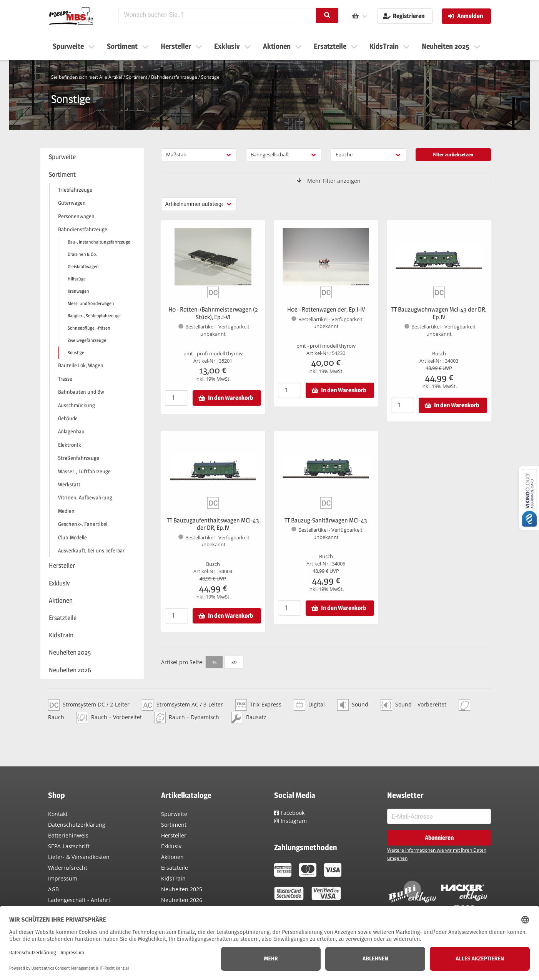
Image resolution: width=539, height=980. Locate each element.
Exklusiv (171, 846)
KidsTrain (173, 878)
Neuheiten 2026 (182, 900)
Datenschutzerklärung (77, 825)
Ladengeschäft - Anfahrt (79, 900)
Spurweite (174, 814)
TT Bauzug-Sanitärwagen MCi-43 (326, 520)
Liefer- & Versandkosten (79, 857)
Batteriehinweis (68, 835)
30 (234, 662)
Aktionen (172, 857)
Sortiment (137, 77)
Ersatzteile (175, 868)
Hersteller (174, 835)
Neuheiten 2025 (182, 889)
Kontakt (58, 814)
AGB (53, 889)
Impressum (63, 878)
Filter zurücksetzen (453, 154)
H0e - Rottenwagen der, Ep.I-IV (326, 309)
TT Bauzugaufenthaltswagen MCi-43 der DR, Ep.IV (213, 524)
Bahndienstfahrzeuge (174, 77)
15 (214, 662)
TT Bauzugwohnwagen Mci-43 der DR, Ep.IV (439, 313)
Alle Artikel (111, 77)
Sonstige (210, 77)
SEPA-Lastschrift (69, 846)
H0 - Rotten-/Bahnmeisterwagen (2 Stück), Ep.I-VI (213, 313)
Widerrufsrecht (68, 868)
